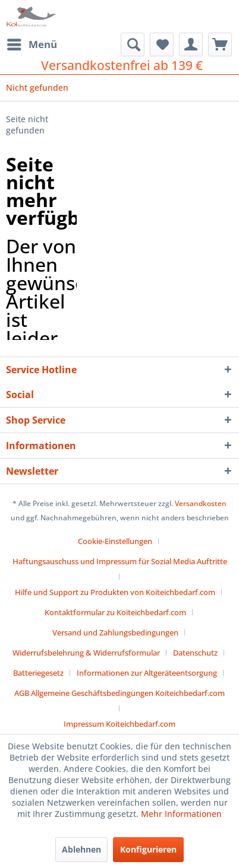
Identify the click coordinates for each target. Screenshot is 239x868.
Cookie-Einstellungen (115, 541)
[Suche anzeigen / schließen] (133, 44)
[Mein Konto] (191, 44)
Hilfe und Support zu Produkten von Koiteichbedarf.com (115, 592)
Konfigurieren (148, 849)
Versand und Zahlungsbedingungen (115, 632)
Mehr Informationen (181, 814)
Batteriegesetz (38, 673)
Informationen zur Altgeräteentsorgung (147, 673)
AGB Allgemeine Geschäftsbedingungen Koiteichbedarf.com (119, 693)
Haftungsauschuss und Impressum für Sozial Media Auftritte (120, 561)
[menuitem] (32, 44)
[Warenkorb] (220, 44)
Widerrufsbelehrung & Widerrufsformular (86, 653)
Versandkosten (201, 503)
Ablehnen (81, 849)
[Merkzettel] (162, 44)
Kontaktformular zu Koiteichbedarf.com (115, 612)
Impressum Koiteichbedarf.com (119, 724)
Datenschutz (195, 653)
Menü (32, 43)
